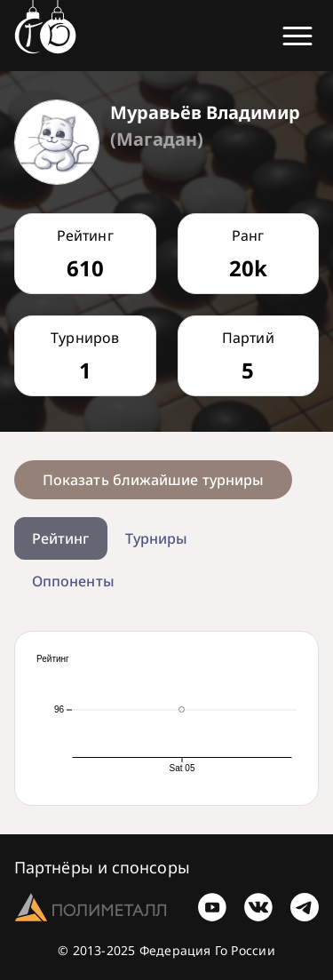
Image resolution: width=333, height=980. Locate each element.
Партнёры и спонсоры (102, 867)
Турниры (157, 538)
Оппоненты (73, 581)
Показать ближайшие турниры (153, 480)
